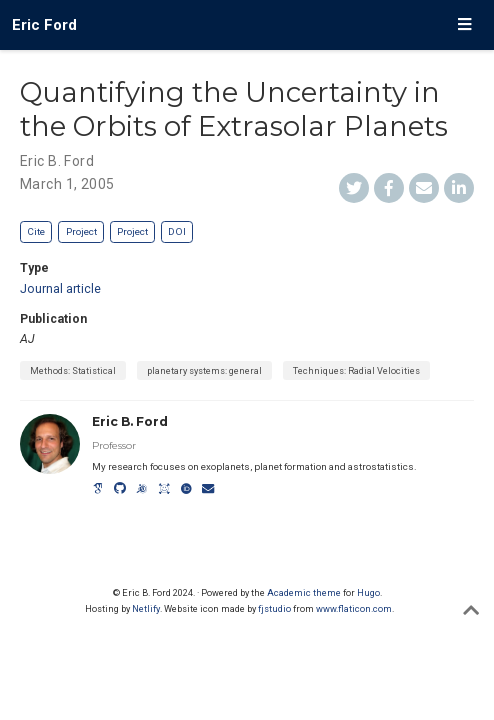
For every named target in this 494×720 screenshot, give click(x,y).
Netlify (146, 608)
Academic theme (304, 592)
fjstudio (274, 608)
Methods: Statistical (73, 370)
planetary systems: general (204, 370)
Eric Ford (44, 25)
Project (81, 231)
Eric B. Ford (57, 161)
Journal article (60, 289)
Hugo (368, 592)
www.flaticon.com (354, 608)
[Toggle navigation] (464, 25)
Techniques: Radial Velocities (356, 370)
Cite (36, 231)
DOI (177, 231)
